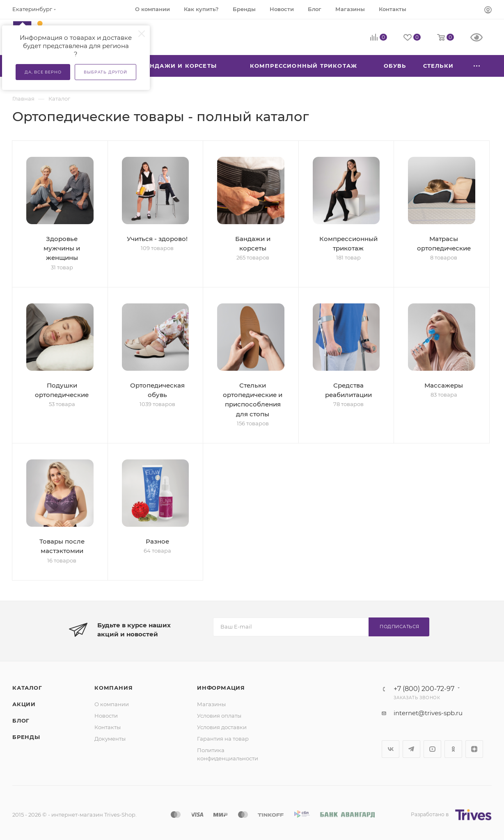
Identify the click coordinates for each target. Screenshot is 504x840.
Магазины (211, 704)
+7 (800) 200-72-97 (424, 689)
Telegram (411, 749)
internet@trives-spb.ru (428, 713)
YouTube (432, 749)
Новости (106, 716)
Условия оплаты (219, 716)
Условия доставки (222, 727)
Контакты (108, 727)
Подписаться (400, 627)
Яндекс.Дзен (474, 749)
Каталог (27, 688)
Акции (24, 704)
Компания (113, 688)
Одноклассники (453, 749)
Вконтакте (391, 749)
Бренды (26, 737)
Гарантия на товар (223, 739)
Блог (21, 721)
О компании (112, 704)
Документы (110, 739)
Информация (221, 688)
